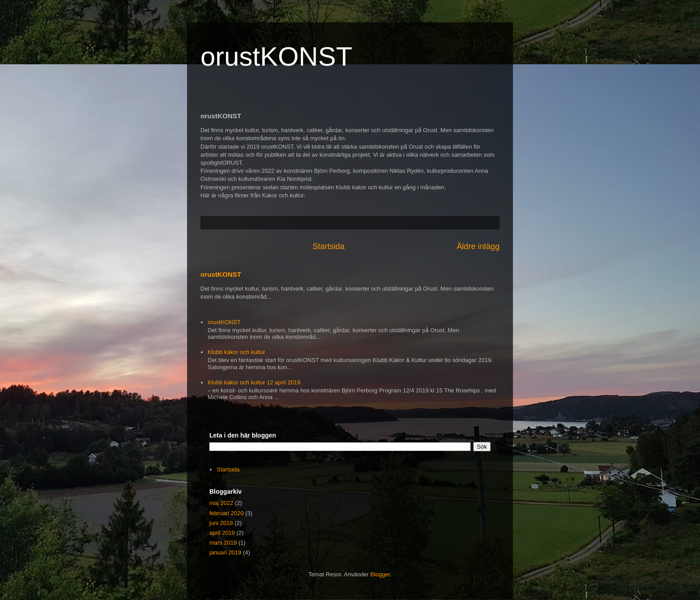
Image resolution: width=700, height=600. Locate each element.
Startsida (329, 246)
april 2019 (222, 533)
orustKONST (276, 56)
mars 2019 (223, 543)
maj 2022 (221, 503)
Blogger (380, 574)
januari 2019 (225, 552)
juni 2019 (221, 523)
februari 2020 (227, 513)
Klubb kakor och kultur (236, 352)
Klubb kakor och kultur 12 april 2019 (254, 382)
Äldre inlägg (478, 246)
